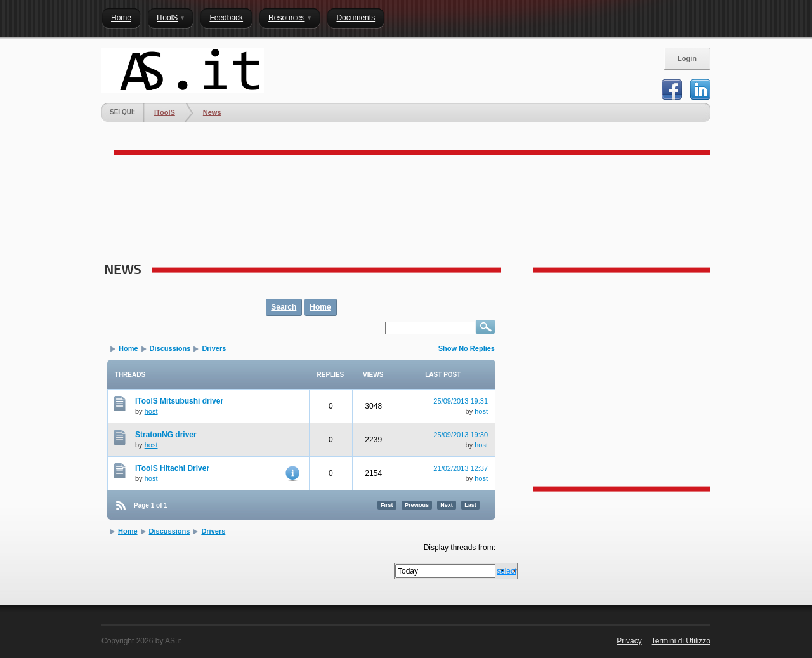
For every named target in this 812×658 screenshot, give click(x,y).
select (507, 571)
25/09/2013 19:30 (461, 435)
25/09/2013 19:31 (461, 401)
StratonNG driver (166, 435)
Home (320, 307)
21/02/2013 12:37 (461, 468)
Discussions (170, 348)
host (151, 411)
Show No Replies (467, 348)
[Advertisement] (332, 207)
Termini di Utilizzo (681, 641)
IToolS (165, 112)
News (212, 112)
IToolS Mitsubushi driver (179, 401)
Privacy (629, 641)
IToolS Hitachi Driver (172, 468)
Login (687, 58)
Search (284, 307)
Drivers (214, 348)
